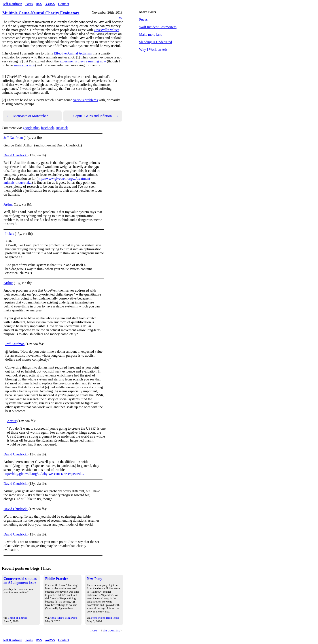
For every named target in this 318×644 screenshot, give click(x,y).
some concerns (24, 65)
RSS (39, 4)
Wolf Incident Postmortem (158, 27)
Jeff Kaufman (12, 4)
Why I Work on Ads (153, 50)
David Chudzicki (16, 155)
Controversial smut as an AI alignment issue (20, 581)
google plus (31, 128)
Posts (29, 4)
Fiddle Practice (57, 579)
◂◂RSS (50, 4)
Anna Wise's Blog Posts (63, 618)
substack (62, 128)
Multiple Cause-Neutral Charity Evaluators (41, 13)
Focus (143, 20)
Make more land (151, 35)
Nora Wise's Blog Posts (105, 618)
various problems (86, 100)
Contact (64, 4)
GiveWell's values (107, 30)
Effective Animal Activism (73, 53)
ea (121, 17)
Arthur (8, 204)
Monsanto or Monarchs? (27, 116)
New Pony (94, 579)
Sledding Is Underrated (155, 42)
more (93, 630)
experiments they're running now (83, 61)
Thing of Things (17, 618)
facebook (47, 128)
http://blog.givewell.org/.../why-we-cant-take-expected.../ (44, 474)
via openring (111, 630)
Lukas (10, 234)
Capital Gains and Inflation (96, 116)
